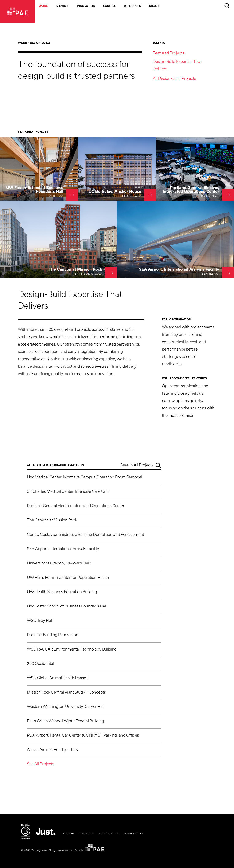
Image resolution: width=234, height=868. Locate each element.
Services (63, 6)
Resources (132, 6)
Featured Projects (169, 53)
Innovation (86, 6)
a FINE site (77, 850)
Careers (110, 6)
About (154, 6)
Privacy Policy (134, 834)
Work (43, 6)
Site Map (68, 834)
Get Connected (109, 834)
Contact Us (86, 834)
